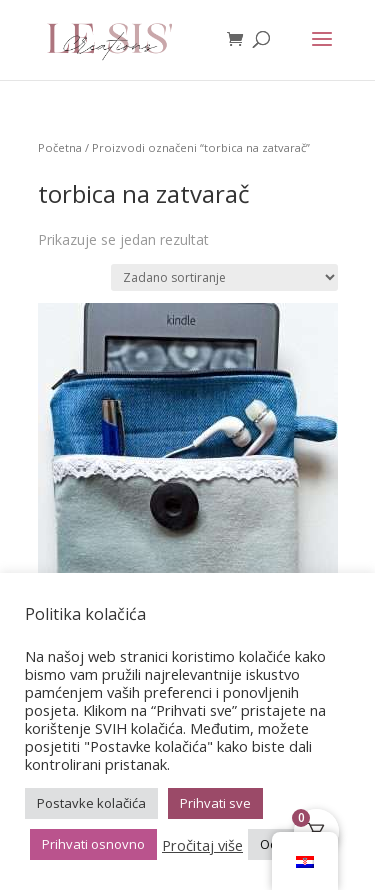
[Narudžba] (224, 277)
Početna (60, 147)
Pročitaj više (202, 845)
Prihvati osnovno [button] (93, 844)
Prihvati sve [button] (215, 803)
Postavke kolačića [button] (91, 803)
